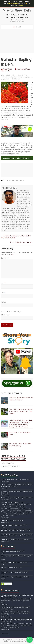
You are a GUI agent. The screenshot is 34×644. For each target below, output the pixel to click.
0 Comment (16, 79)
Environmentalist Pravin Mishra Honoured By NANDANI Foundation (16, 237)
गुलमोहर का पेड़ (29, 77)
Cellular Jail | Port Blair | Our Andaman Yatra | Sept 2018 (17, 491)
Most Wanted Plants (23, 69)
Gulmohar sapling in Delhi (19, 77)
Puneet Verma (7, 69)
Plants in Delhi (5, 71)
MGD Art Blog (9, 547)
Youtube (21, 5)
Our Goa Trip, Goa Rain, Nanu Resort (11, 530)
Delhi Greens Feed (11, 591)
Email (3, 293)
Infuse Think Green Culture (8, 551)
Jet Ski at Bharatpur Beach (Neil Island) (12, 498)
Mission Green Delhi (17, 10)
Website (4, 302)
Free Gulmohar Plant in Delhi (21, 75)
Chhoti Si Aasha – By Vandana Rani (11, 577)
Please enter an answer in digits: (11, 312)
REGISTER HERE (14, 4)
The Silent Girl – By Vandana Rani (10, 563)
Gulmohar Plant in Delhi (7, 77)
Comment (5, 258)
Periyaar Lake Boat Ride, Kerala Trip (11, 480)
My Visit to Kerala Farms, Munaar (22, 242)
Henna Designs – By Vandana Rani (11, 572)
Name (3, 283)
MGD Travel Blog (10, 475)
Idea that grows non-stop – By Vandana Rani (14, 556)
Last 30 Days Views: (15, 22)
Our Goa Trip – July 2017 (8, 521)
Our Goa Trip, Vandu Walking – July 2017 (13, 535)
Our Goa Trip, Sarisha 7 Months (10, 525)
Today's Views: (15, 20)
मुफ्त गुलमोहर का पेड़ (5, 79)
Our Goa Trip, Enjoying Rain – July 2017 (12, 540)
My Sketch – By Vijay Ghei (8, 567)
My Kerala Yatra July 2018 (8, 503)
